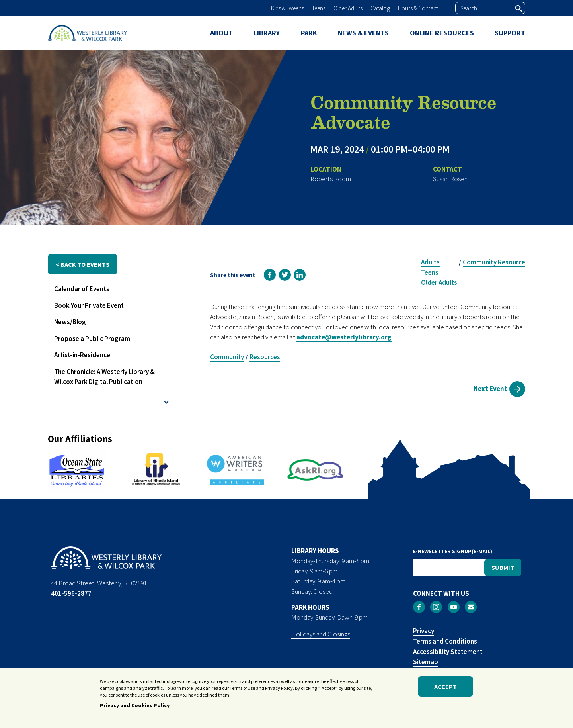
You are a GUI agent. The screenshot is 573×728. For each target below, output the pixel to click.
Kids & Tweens (287, 8)
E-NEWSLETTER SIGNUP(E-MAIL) (453, 551)
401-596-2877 (71, 593)
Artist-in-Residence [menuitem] (82, 355)
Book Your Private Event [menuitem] (89, 305)
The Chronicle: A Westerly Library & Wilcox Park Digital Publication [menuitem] (104, 377)
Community (227, 357)
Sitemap (426, 662)
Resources (265, 357)
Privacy (424, 631)
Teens (319, 8)
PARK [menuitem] (309, 33)
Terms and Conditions (445, 641)
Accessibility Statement (448, 652)
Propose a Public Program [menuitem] (92, 339)
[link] (270, 275)
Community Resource (494, 262)
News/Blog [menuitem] (70, 322)
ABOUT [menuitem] (221, 33)
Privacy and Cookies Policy (135, 706)
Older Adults (348, 8)
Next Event (490, 389)
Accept (445, 687)
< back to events (83, 264)
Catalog (380, 8)
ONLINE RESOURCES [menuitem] (442, 33)
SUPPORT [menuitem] (510, 33)
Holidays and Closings (321, 634)
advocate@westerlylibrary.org (344, 337)
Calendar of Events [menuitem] (82, 289)
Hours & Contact (418, 8)
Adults (430, 262)
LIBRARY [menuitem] (267, 33)
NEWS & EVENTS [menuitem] (363, 33)
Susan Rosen (450, 179)
